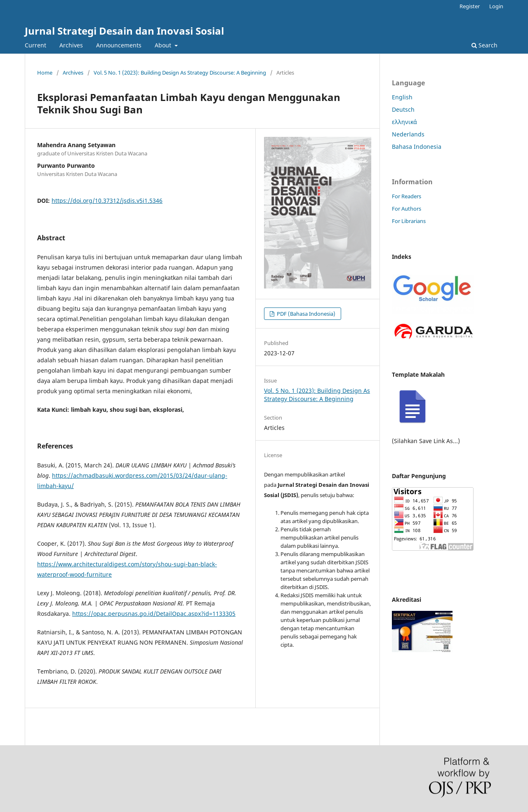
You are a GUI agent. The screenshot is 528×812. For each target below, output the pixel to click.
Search (484, 45)
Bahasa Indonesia (417, 147)
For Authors (407, 209)
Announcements (119, 45)
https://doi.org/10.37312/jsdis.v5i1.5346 (107, 201)
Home (45, 73)
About (164, 45)
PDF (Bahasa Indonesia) (305, 314)
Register (470, 6)
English (402, 97)
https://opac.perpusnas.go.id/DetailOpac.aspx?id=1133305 (154, 614)
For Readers (407, 196)
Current (35, 45)
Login (496, 6)
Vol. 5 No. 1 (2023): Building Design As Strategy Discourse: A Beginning (180, 73)
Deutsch (403, 109)
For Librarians (409, 221)
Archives (71, 45)
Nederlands (408, 134)
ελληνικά (404, 122)
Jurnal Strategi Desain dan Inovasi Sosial (124, 31)
